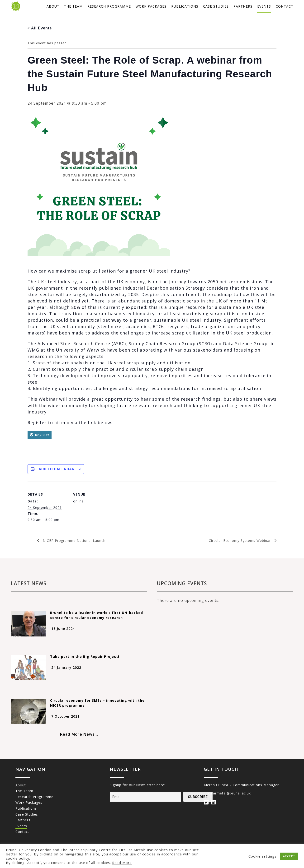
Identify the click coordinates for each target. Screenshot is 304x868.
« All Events (40, 28)
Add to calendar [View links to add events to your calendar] (57, 469)
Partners (243, 6)
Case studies (216, 6)
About (53, 6)
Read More (122, 863)
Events (264, 6)
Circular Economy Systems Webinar (240, 541)
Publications (185, 6)
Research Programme (109, 6)
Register (42, 435)
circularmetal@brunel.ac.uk (227, 793)
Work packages (151, 6)
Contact (285, 6)
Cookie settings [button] (262, 856)
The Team (73, 6)
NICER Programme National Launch (74, 541)
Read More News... (79, 734)
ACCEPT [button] (289, 856)
